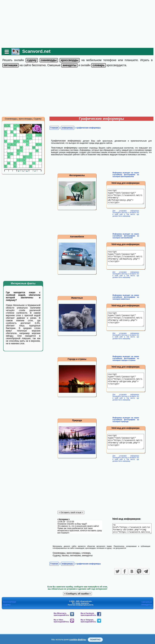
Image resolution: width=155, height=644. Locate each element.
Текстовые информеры (63, 148)
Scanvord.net (35, 51)
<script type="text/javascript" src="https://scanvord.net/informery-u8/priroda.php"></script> (126, 454)
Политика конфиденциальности (81, 621)
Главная (53, 128)
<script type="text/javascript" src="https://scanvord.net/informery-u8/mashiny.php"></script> (126, 262)
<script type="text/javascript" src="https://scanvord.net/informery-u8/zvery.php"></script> (126, 326)
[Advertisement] (78, 24)
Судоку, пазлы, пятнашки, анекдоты (71, 572)
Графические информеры (64, 141)
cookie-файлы (78, 639)
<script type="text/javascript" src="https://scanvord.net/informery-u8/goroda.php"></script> (126, 390)
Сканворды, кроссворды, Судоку (22, 119)
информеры (66, 128)
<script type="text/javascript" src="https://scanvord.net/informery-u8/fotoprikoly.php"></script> (126, 198)
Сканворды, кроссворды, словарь (70, 569)
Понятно (95, 640)
